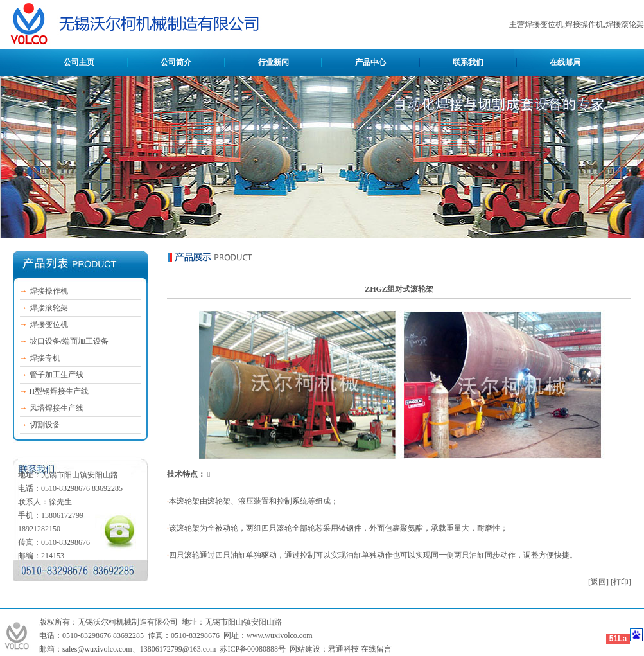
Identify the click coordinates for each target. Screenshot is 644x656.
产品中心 (370, 62)
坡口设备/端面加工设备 (69, 341)
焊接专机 (45, 358)
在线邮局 (565, 62)
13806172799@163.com (178, 649)
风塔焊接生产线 (57, 408)
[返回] (598, 582)
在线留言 (376, 649)
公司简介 (176, 62)
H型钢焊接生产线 (59, 391)
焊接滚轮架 (49, 308)
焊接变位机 (49, 324)
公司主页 (79, 62)
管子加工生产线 (57, 375)
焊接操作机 (49, 291)
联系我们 (468, 62)
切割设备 (45, 425)
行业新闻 (274, 62)
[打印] (621, 582)
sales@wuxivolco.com (97, 649)
